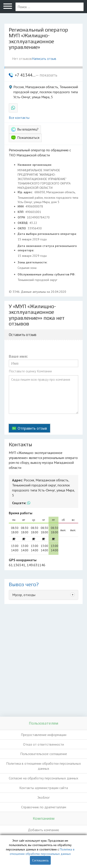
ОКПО (22, 228)
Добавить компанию (43, 830)
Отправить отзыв (32, 428)
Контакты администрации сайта (44, 788)
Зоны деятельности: (33, 262)
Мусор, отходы (24, 595)
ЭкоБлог (43, 797)
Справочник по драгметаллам (44, 807)
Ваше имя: (18, 356)
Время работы (21, 513)
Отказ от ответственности (43, 744)
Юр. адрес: (26, 192)
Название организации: (35, 165)
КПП (21, 212)
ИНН (21, 206)
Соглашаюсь (40, 860)
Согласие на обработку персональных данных (43, 778)
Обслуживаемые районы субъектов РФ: (47, 274)
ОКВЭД (23, 223)
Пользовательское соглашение (44, 754)
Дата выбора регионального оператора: (48, 234)
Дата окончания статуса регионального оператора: (47, 248)
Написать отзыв (44, 59)
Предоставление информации (44, 735)
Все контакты (19, 118)
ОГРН (22, 217)
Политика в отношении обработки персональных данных (43, 766)
